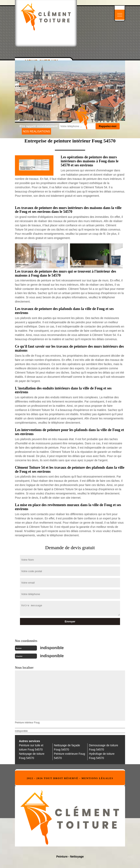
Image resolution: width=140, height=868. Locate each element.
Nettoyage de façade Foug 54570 (67, 747)
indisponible (52, 648)
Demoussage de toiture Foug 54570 (104, 747)
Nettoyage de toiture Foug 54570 (32, 756)
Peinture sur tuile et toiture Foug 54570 (31, 747)
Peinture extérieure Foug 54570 (69, 756)
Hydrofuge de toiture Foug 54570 (102, 756)
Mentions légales (97, 778)
